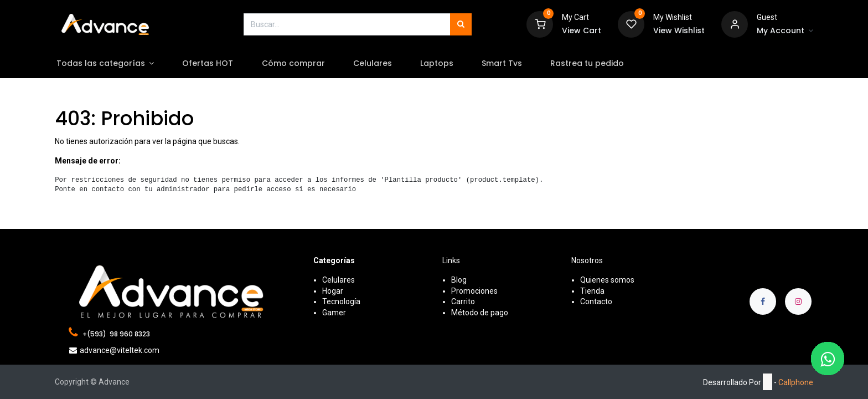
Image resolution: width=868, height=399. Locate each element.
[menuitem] (221, 64)
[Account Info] (785, 31)
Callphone (796, 382)
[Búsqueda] (461, 24)
